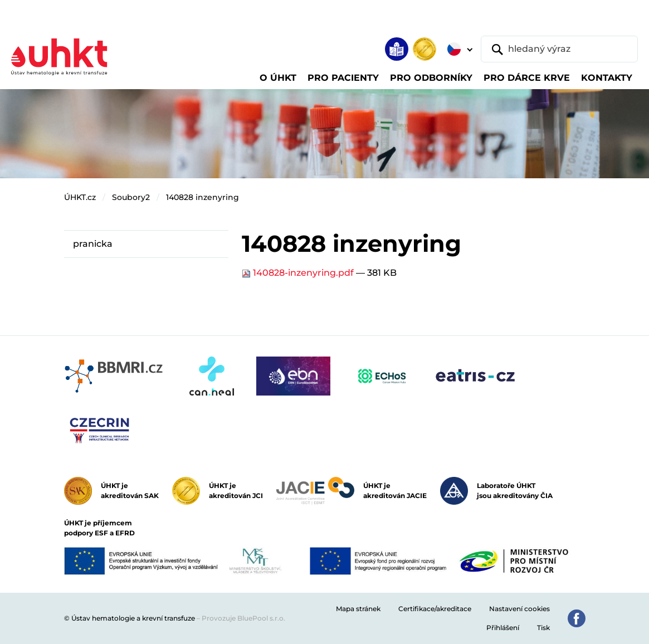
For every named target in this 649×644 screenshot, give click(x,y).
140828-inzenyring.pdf (299, 273)
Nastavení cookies (519, 609)
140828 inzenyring (202, 197)
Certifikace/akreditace (435, 609)
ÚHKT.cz (80, 197)
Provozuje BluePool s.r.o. (243, 618)
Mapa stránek (358, 609)
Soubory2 (131, 197)
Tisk (543, 628)
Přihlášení (503, 628)
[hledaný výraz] (559, 49)
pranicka (93, 244)
